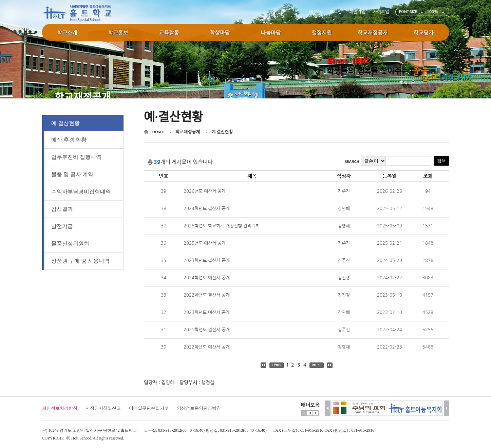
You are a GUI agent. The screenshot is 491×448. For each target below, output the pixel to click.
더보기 (304, 413)
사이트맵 (381, 12)
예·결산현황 (65, 124)
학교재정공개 (188, 132)
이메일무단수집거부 (149, 408)
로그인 (336, 12)
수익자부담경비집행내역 (81, 193)
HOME (315, 12)
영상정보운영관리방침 (199, 408)
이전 (328, 408)
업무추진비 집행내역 (76, 158)
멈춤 (310, 413)
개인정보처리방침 (60, 408)
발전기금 (62, 228)
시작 (316, 413)
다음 (447, 408)
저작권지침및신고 (103, 408)
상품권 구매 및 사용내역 (80, 262)
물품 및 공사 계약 (72, 176)
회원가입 (357, 12)
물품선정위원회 (70, 245)
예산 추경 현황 (69, 141)
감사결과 (62, 210)
